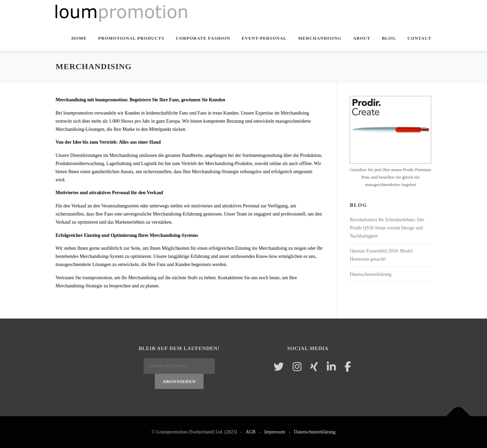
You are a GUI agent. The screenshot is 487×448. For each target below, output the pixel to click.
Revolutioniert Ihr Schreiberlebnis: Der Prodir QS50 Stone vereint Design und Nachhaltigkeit (387, 228)
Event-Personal (264, 38)
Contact (419, 38)
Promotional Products (131, 38)
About (362, 38)
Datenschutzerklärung (371, 274)
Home (79, 38)
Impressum (275, 432)
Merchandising (320, 38)
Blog (389, 38)
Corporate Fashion (203, 38)
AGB (251, 432)
